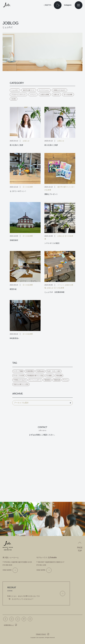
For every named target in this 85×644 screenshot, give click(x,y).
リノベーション (44, 90)
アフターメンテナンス (18, 95)
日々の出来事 (68, 95)
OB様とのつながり (60, 90)
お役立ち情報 (45, 95)
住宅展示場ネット (9, 625)
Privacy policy (41, 634)
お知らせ (56, 95)
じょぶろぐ (15, 90)
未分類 (14, 99)
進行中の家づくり (29, 90)
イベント (33, 95)
